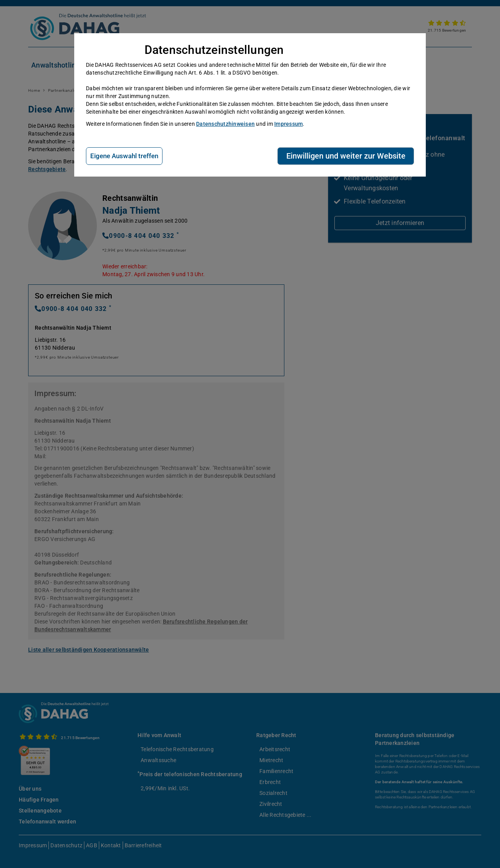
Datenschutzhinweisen (225, 124)
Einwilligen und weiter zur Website (346, 156)
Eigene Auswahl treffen (124, 156)
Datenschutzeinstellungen (214, 50)
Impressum (288, 124)
